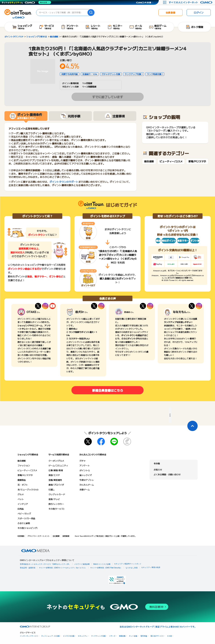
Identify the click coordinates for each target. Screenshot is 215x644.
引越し (52, 489)
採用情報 (66, 536)
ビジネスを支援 (69, 636)
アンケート (85, 465)
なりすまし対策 (132, 568)
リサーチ (112, 636)
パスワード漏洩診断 (82, 564)
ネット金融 (133, 636)
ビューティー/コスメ (171, 161)
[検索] (91, 13)
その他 (170, 636)
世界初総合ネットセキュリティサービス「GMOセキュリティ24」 (45, 564)
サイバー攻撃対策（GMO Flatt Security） (106, 568)
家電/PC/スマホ (197, 161)
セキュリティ (83, 636)
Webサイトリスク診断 (102, 564)
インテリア (23, 504)
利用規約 (21, 536)
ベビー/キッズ (24, 514)
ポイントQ (84, 470)
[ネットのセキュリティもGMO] (26, 2)
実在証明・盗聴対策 (28, 568)
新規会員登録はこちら (108, 390)
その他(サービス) (56, 509)
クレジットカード (57, 494)
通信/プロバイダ (56, 485)
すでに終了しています (108, 97)
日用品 (21, 509)
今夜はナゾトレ (87, 480)
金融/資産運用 (55, 480)
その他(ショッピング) (27, 528)
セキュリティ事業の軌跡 (151, 567)
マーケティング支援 (98, 636)
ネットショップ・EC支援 (50, 636)
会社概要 (56, 536)
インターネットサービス (29, 636)
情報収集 (122, 636)
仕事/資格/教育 (56, 470)
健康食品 (22, 480)
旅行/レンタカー (56, 504)
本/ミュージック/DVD (28, 489)
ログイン (199, 13)
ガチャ (82, 461)
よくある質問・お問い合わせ (167, 474)
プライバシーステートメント (38, 536)
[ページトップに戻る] (192, 426)
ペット (21, 499)
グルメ (21, 494)
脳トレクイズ (86, 475)
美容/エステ (54, 475)
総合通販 (149, 161)
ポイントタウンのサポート (64, 182)
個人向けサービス (157, 636)
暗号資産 (144, 636)
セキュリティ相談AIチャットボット (128, 564)
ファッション (24, 465)
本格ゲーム (85, 489)
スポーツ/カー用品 (26, 518)
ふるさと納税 (24, 523)
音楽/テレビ (54, 499)
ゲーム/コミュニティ (58, 465)
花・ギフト (23, 485)
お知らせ (158, 470)
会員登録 (170, 13)
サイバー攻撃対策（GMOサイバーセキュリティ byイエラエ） (63, 568)
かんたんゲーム (87, 485)
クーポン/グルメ (56, 461)
